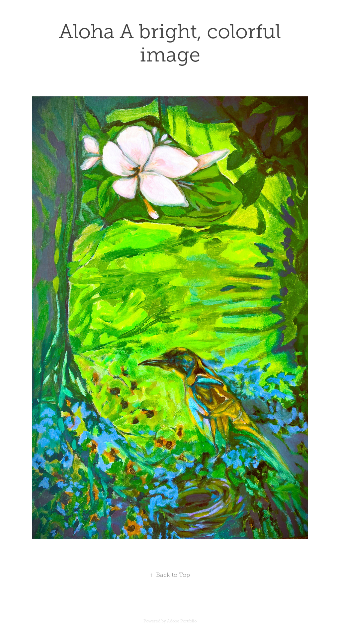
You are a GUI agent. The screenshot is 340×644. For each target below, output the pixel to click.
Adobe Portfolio (182, 621)
